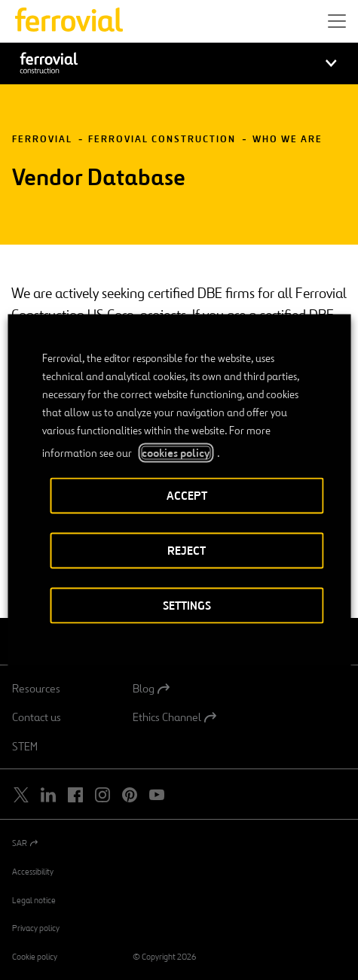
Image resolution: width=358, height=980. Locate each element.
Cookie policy (35, 957)
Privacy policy (36, 928)
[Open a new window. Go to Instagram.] (103, 795)
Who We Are (288, 140)
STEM (25, 747)
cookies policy (176, 453)
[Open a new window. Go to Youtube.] (157, 795)
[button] (337, 21)
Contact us (37, 717)
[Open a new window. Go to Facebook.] (75, 795)
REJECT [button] (187, 551)
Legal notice (34, 900)
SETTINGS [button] (187, 606)
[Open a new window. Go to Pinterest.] (130, 795)
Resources (36, 689)
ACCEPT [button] (187, 496)
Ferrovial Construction (162, 140)
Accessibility (33, 872)
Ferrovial (42, 140)
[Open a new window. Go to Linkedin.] (48, 795)
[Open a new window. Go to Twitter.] (21, 795)
